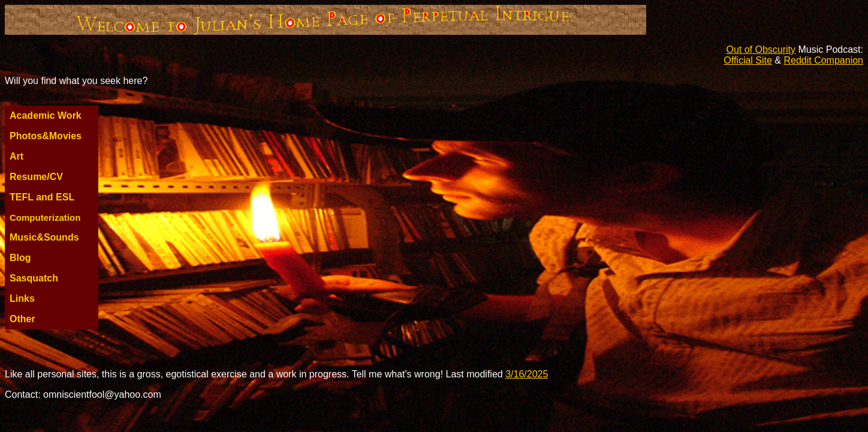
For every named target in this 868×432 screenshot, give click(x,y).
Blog (20, 258)
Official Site (748, 60)
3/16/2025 (527, 374)
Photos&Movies (46, 136)
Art (16, 156)
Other (22, 319)
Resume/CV (36, 177)
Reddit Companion (823, 60)
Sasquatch (34, 278)
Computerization (45, 217)
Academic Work (46, 115)
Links (22, 298)
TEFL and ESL (42, 197)
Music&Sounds (44, 237)
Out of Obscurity (761, 49)
